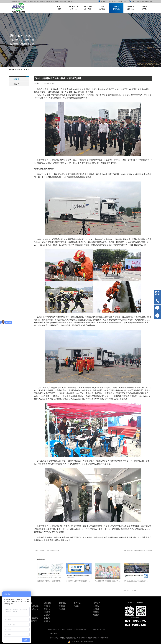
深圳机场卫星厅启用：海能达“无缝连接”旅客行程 (136, 581)
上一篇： (47, 551)
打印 (134, 590)
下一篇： (138, 551)
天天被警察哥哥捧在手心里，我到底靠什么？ (108, 581)
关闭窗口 (127, 590)
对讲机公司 (64, 638)
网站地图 (53, 634)
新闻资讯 (19, 69)
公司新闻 (28, 69)
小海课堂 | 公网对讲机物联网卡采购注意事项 (79, 581)
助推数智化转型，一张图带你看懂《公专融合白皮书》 (50, 581)
